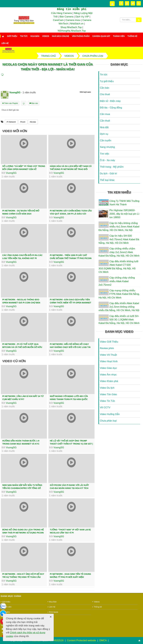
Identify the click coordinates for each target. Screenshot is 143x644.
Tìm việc (105, 154)
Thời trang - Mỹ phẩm (112, 167)
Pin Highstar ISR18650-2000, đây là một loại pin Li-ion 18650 (125, 214)
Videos (46, 36)
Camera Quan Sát (101, 36)
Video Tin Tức (108, 401)
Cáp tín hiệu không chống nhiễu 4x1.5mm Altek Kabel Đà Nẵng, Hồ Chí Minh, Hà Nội (119, 227)
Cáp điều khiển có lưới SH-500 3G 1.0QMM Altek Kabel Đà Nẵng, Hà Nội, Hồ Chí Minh (119, 320)
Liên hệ (5, 43)
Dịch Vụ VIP (82, 17)
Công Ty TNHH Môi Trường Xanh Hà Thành (124, 203)
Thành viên (119, 36)
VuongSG (11, 173)
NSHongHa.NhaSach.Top (72, 31)
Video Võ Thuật (108, 355)
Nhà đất (104, 127)
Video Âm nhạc (108, 375)
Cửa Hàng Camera (61, 13)
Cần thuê (105, 121)
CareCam (58, 20)
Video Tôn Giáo (108, 394)
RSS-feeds (54, 612)
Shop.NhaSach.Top (71, 27)
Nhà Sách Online (61, 36)
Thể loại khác (107, 180)
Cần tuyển (106, 140)
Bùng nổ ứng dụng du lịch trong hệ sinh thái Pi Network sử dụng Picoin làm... (23, 533)
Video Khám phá (109, 381)
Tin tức (24, 36)
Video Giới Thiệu (109, 342)
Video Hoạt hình (109, 361)
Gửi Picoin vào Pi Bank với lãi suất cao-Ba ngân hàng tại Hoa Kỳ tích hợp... (69, 488)
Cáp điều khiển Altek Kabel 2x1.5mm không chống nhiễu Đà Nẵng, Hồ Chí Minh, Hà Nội (119, 307)
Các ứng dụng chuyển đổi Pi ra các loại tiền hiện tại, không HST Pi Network (22, 258)
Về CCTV (105, 407)
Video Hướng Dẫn (110, 414)
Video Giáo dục (108, 368)
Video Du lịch (107, 388)
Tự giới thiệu (107, 81)
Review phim (107, 348)
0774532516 (57, 640)
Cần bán (105, 88)
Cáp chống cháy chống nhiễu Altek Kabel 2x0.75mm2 (117, 281)
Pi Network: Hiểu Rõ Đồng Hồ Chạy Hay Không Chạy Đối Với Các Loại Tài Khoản (70, 347)
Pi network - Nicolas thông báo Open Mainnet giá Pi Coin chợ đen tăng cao (21, 303)
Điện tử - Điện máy (110, 101)
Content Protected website (82, 640)
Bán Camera (66, 17)
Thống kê (132, 36)
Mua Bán (35, 36)
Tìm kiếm (6, 612)
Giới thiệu (12, 36)
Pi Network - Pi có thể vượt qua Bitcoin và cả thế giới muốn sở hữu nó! (22, 347)
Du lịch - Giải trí (108, 174)
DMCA (103, 640)
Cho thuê (105, 94)
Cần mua (105, 114)
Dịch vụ (104, 134)
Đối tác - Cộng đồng (111, 108)
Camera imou (73, 20)
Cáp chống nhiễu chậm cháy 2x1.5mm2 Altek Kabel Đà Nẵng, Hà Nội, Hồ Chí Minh (119, 252)
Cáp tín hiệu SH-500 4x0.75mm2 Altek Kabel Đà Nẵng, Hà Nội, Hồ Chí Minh (119, 239)
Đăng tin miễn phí (72, 9)
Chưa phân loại (108, 421)
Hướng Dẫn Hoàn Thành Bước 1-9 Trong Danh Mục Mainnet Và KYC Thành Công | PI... (21, 444)
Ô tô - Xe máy (108, 160)
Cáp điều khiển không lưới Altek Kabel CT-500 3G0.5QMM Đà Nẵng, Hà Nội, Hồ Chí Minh (118, 267)
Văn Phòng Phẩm (81, 36)
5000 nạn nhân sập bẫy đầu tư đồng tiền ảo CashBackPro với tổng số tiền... (22, 488)
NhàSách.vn (77, 24)
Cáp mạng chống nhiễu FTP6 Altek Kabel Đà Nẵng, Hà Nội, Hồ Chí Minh (119, 294)
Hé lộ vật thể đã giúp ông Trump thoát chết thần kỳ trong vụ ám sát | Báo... (71, 444)
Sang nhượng (107, 147)
